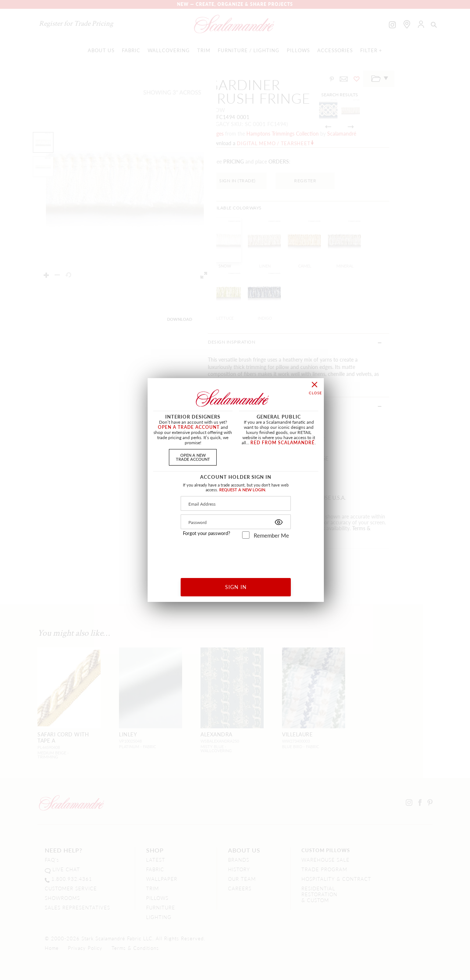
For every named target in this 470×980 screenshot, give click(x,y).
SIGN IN (236, 587)
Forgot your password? (207, 533)
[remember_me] (246, 535)
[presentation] (236, 556)
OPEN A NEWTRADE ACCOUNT (193, 457)
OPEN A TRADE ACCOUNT (189, 427)
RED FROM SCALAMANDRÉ (283, 443)
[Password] (236, 522)
